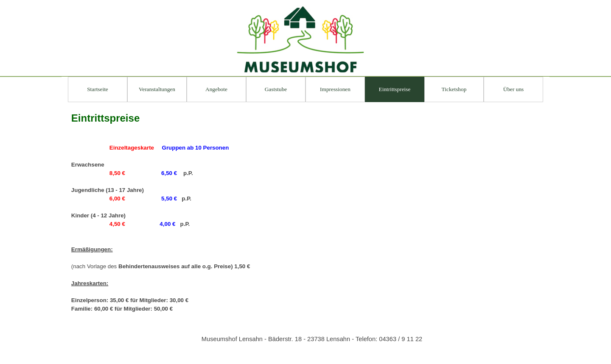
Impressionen (335, 89)
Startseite (98, 89)
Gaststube (276, 89)
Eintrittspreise (395, 89)
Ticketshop (454, 89)
